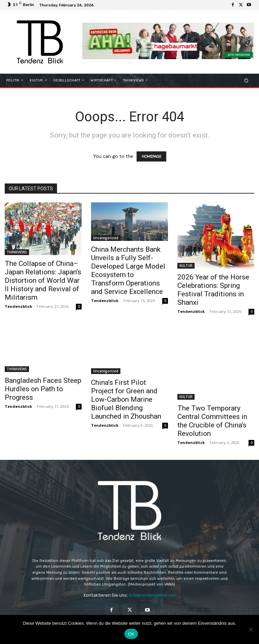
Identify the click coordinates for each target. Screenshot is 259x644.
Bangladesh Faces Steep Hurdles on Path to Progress (43, 389)
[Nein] (251, 629)
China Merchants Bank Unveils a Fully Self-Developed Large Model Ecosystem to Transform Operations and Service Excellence (128, 270)
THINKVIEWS (17, 252)
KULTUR (186, 266)
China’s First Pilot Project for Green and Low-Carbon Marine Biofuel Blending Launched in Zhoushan (126, 399)
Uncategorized (106, 238)
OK (131, 634)
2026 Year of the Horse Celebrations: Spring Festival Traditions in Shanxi (213, 290)
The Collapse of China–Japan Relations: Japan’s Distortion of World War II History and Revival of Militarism (43, 280)
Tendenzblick (18, 306)
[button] (246, 80)
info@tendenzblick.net (152, 595)
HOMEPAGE (151, 156)
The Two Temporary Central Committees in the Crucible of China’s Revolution (212, 421)
